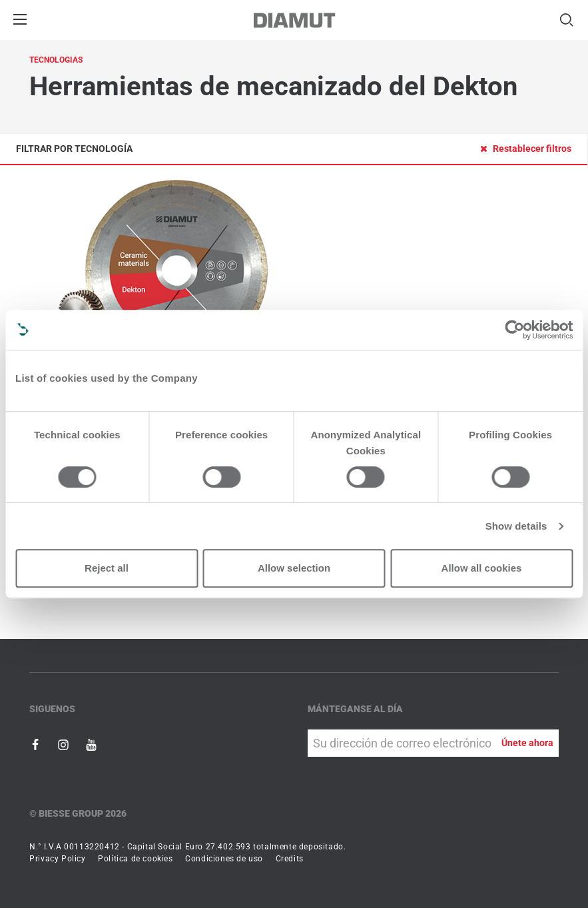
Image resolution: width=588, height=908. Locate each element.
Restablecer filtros (526, 149)
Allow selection (294, 568)
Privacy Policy (57, 859)
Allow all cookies (482, 568)
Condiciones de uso (224, 859)
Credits (290, 859)
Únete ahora (527, 743)
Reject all (107, 568)
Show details (516, 526)
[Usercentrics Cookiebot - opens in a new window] (514, 330)
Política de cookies (135, 859)
